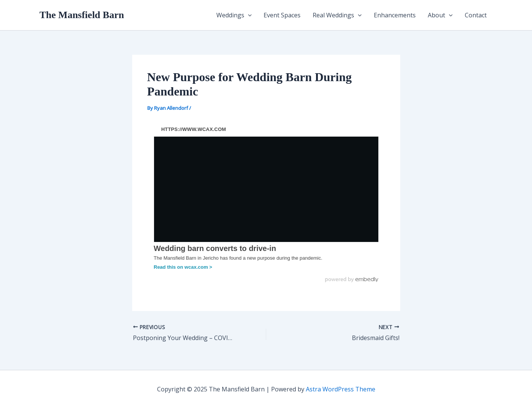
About (440, 15)
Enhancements (395, 15)
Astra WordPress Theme (341, 389)
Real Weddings (337, 15)
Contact (476, 15)
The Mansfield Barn (82, 15)
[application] (248, 15)
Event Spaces (282, 15)
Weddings (234, 15)
